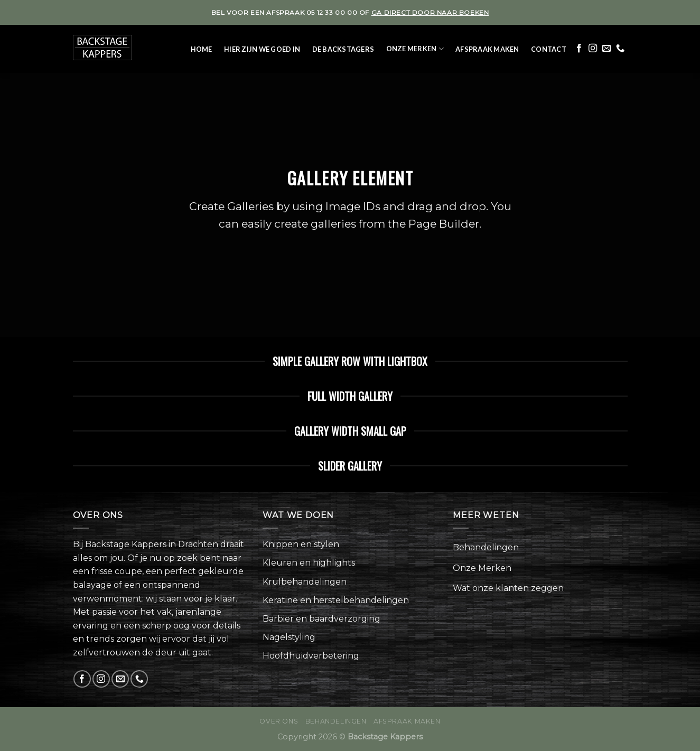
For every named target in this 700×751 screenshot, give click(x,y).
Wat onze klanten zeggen (508, 588)
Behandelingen (486, 547)
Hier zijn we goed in (262, 49)
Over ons (279, 721)
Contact (549, 49)
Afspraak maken (487, 49)
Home (202, 49)
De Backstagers (343, 49)
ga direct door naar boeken (430, 12)
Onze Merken (415, 49)
